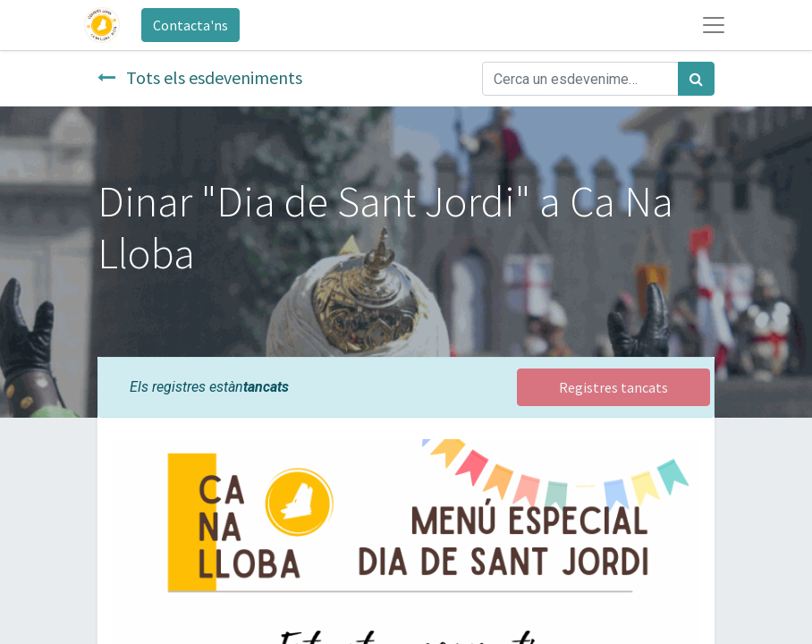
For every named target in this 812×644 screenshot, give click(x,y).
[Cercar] (696, 79)
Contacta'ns (190, 25)
